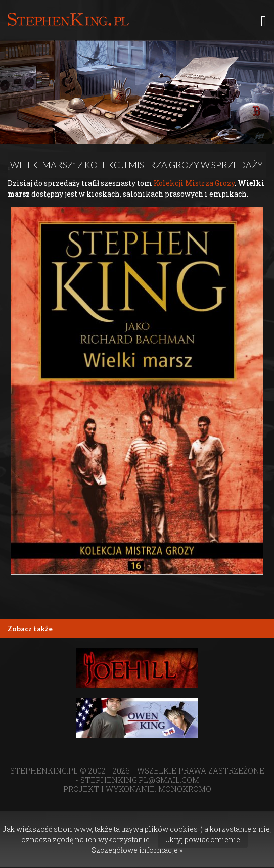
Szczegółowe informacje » (137, 850)
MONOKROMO (185, 789)
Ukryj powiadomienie (203, 839)
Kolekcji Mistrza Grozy (194, 183)
